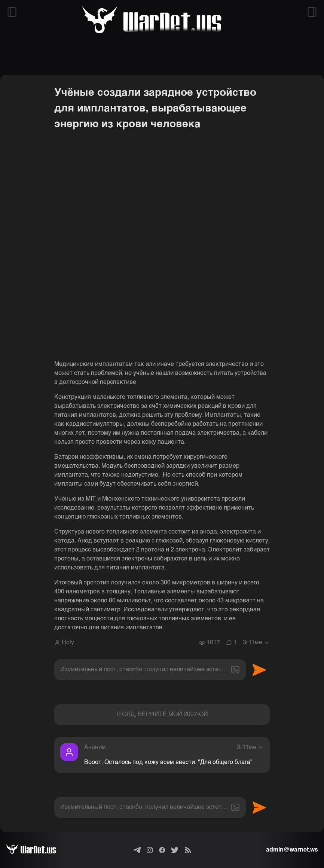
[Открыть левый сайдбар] (12, 12)
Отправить (259, 670)
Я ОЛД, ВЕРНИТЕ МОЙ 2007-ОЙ (162, 715)
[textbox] (150, 670)
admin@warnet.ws (292, 850)
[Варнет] (37, 850)
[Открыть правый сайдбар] (312, 12)
